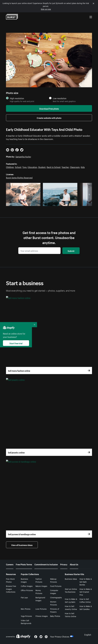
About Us (74, 564)
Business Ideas (71, 579)
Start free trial (16, 343)
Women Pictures (54, 603)
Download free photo (49, 108)
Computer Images (54, 592)
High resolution (17, 98)
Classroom (75, 167)
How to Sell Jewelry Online (71, 608)
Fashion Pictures (39, 580)
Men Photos (26, 609)
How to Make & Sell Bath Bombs (86, 582)
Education (32, 167)
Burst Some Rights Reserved (19, 177)
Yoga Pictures (26, 616)
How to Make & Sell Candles (86, 608)
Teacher (65, 167)
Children (10, 167)
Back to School (54, 167)
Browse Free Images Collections (11, 589)
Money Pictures (39, 592)
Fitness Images (42, 616)
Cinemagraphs (56, 597)
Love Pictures (41, 609)
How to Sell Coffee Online (85, 600)
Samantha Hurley (23, 156)
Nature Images (41, 586)
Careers (10, 564)
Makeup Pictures (54, 580)
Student (42, 167)
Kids (83, 167)
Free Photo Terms (24, 564)
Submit (71, 251)
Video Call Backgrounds (26, 622)
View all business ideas (22, 545)
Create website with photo (49, 118)
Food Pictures (56, 586)
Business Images (24, 580)
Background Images (40, 599)
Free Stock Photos (10, 580)
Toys (24, 167)
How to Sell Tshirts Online (71, 615)
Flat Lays (24, 597)
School (18, 167)
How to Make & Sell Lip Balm (71, 600)
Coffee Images (27, 586)
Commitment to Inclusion (46, 564)
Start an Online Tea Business (71, 590)
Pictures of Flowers (55, 610)
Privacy (64, 564)
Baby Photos (55, 616)
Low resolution (60, 98)
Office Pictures (27, 590)
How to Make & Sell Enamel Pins (86, 592)
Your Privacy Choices (62, 636)
